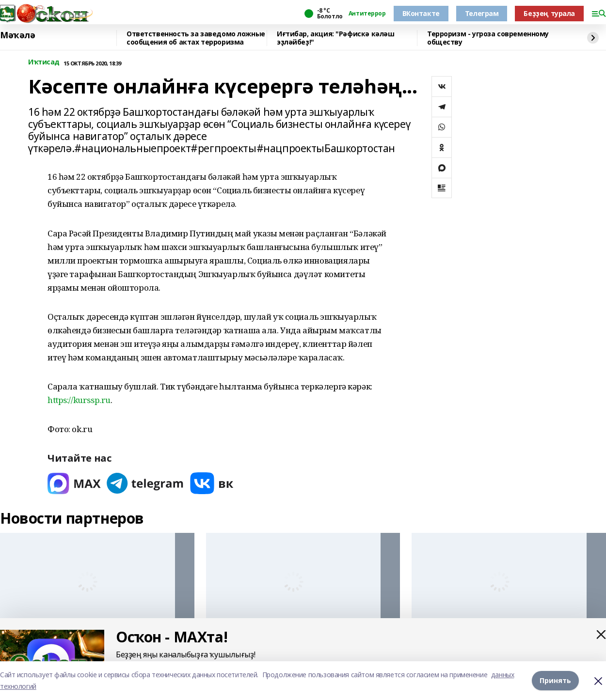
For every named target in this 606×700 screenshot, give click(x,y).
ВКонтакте (421, 13)
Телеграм (482, 13)
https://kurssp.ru (79, 400)
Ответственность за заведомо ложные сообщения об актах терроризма (196, 38)
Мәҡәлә (17, 35)
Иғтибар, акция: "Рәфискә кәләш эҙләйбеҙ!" (335, 38)
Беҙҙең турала (549, 13)
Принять (555, 680)
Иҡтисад (44, 62)
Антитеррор (367, 14)
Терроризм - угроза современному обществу (488, 38)
